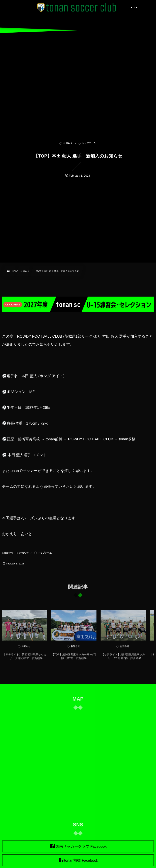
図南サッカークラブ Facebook (81, 846)
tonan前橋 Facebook (81, 860)
